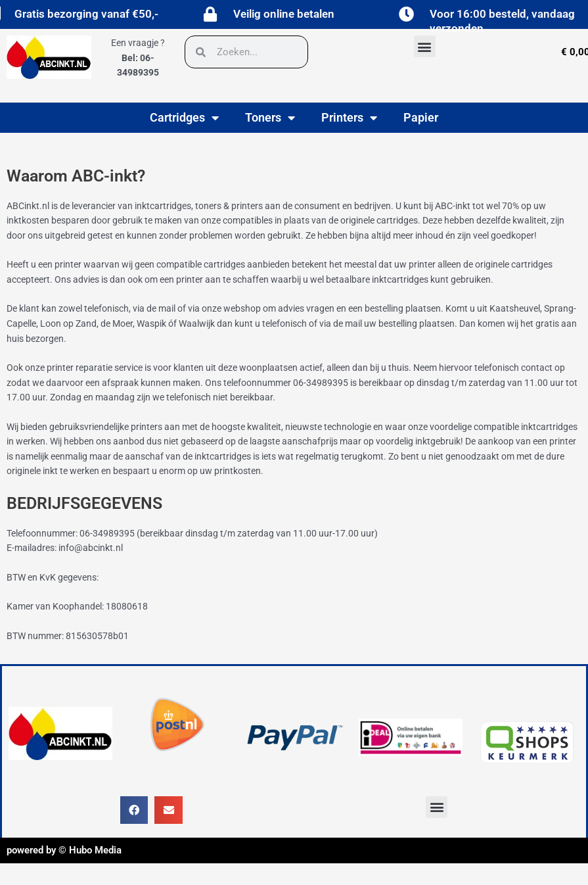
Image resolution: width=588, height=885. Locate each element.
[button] (425, 46)
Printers (349, 118)
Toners (270, 118)
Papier (421, 117)
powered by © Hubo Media (64, 850)
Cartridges (184, 118)
